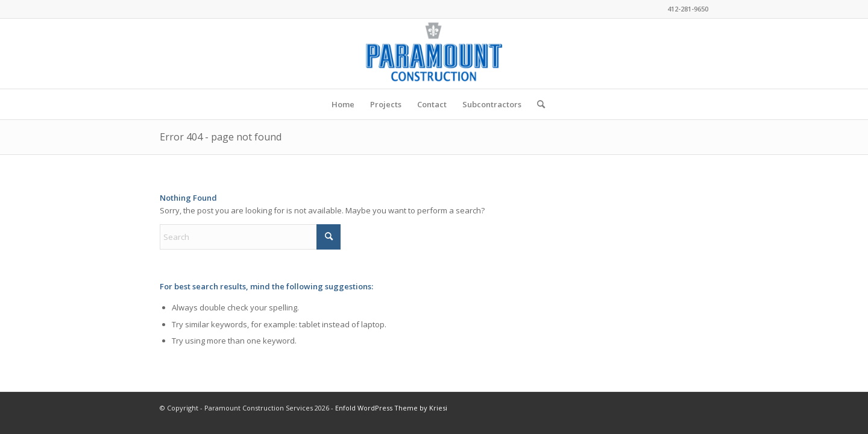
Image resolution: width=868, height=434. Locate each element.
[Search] (537, 104)
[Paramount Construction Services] (434, 54)
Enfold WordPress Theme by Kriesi (391, 408)
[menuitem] (343, 104)
